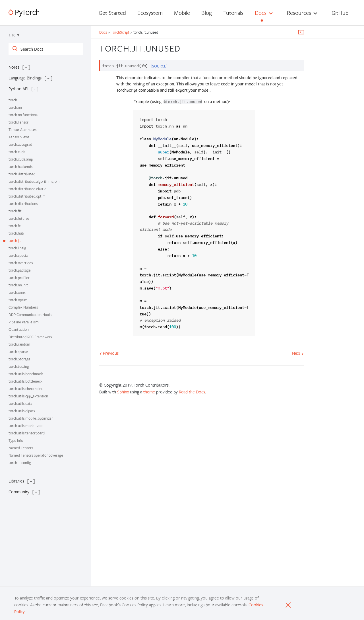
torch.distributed (22, 174)
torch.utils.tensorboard (27, 433)
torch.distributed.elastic (27, 189)
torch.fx (15, 226)
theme (149, 392)
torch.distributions (23, 204)
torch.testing (19, 366)
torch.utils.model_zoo (25, 426)
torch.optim (18, 300)
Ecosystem (150, 13)
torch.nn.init (18, 285)
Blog (207, 13)
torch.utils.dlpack (22, 411)
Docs (261, 13)
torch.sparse (18, 352)
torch (13, 100)
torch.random (19, 344)
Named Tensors (21, 448)
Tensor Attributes (22, 130)
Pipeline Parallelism (24, 322)
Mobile (182, 13)
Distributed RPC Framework (30, 337)
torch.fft (15, 211)
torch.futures (19, 218)
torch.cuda (17, 152)
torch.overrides (21, 263)
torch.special (18, 255)
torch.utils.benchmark (26, 374)
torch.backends (20, 167)
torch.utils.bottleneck (25, 381)
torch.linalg (17, 248)
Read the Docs (192, 392)
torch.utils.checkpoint (26, 389)
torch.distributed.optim (27, 196)
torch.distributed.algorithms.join (34, 181)
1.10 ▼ (14, 35)
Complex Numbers (23, 307)
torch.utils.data (20, 403)
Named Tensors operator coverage (36, 455)
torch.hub (16, 233)
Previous (109, 353)
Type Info (16, 440)
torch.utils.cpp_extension (28, 396)
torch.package (20, 270)
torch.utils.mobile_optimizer (31, 418)
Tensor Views (19, 137)
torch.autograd (20, 144)
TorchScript (120, 32)
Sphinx (123, 392)
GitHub (340, 13)
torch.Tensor (18, 122)
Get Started (112, 13)
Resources (299, 13)
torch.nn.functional (23, 115)
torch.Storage (19, 359)
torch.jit (15, 241)
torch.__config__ (21, 463)
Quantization (19, 329)
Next (298, 353)
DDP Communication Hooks (30, 315)
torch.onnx (17, 292)
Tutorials (233, 13)
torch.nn (15, 107)
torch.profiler (19, 278)
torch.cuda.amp (21, 159)
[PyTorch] (24, 13)
